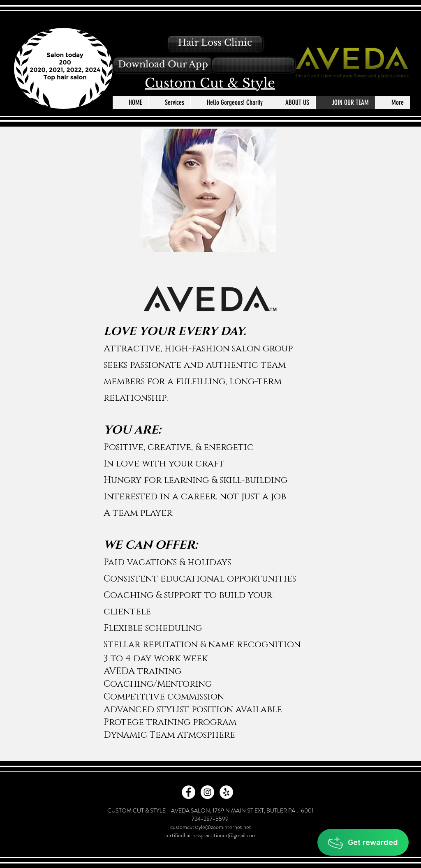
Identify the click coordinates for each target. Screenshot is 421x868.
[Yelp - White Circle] (226, 792)
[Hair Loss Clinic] (215, 43)
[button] (163, 65)
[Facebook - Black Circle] (318, 82)
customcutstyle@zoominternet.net (211, 827)
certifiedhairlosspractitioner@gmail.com (210, 835)
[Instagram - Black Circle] (333, 82)
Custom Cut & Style (210, 83)
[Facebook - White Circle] (189, 792)
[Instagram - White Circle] (207, 792)
